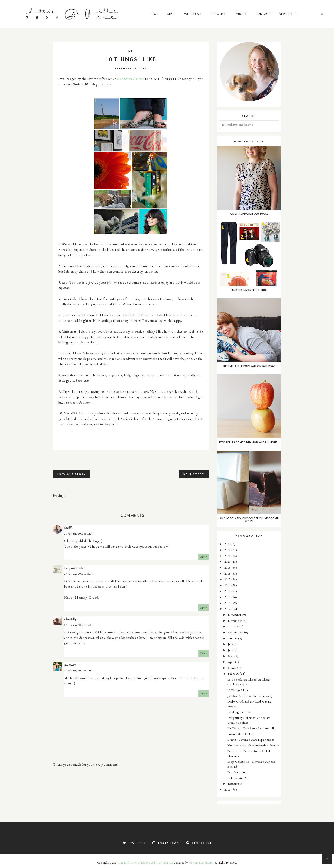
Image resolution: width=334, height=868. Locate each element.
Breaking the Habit (240, 712)
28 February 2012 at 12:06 (78, 671)
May (231, 656)
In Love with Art (238, 778)
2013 (228, 603)
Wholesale (193, 14)
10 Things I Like (238, 690)
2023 (228, 544)
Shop (172, 14)
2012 (228, 609)
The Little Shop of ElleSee (134, 863)
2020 (228, 562)
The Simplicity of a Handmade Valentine (253, 745)
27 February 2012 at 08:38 (78, 574)
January (233, 783)
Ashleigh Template (162, 863)
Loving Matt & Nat (240, 734)
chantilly (70, 619)
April (232, 662)
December (235, 615)
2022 (228, 550)
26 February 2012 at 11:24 (78, 534)
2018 (228, 573)
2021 (228, 556)
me (131, 51)
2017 (228, 579)
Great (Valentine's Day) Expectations (251, 740)
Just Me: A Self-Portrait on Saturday (250, 696)
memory (70, 665)
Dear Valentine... (238, 772)
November (235, 621)
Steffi (68, 528)
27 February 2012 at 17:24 (78, 625)
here (109, 84)
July (231, 644)
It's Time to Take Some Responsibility (252, 728)
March (232, 668)
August (233, 638)
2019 (228, 567)
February (234, 673)
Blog (155, 14)
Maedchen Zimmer (131, 79)
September (235, 632)
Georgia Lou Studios (201, 863)
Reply (204, 557)
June (231, 650)
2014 (228, 597)
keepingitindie (74, 568)
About (241, 14)
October (234, 626)
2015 (228, 591)
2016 (228, 585)
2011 (228, 789)
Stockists (219, 14)
